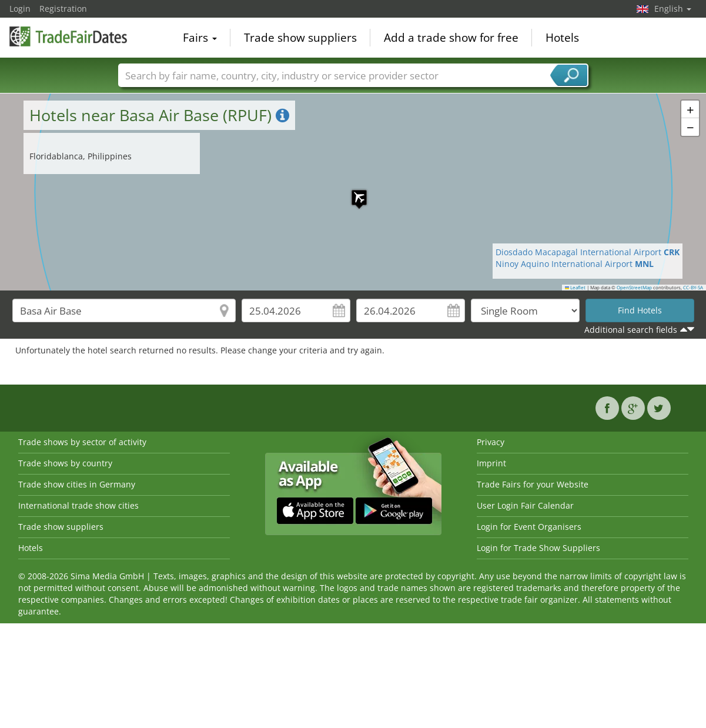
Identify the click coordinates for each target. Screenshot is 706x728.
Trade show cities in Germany (77, 484)
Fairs (200, 38)
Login (20, 9)
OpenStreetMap (634, 288)
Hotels (562, 38)
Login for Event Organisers (529, 527)
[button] (353, 192)
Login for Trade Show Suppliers (538, 548)
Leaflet (575, 288)
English (673, 9)
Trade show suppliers (300, 38)
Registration (63, 9)
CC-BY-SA (693, 288)
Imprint (491, 463)
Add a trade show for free (451, 38)
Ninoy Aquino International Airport (575, 264)
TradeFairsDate (68, 36)
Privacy (491, 442)
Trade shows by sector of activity (82, 442)
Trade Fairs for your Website (533, 484)
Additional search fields (631, 330)
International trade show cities (78, 505)
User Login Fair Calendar (525, 505)
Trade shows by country (65, 463)
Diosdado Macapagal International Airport (588, 252)
